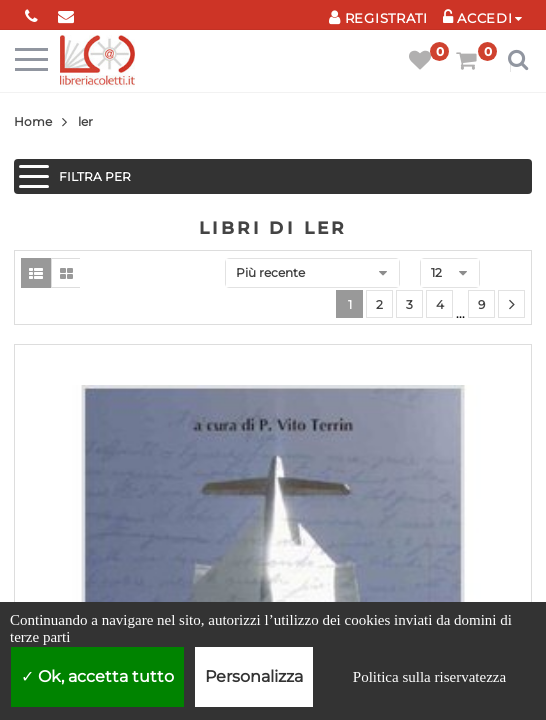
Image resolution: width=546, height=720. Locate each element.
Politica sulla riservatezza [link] (429, 677)
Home (33, 121)
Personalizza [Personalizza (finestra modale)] (254, 676)
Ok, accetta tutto (97, 676)
